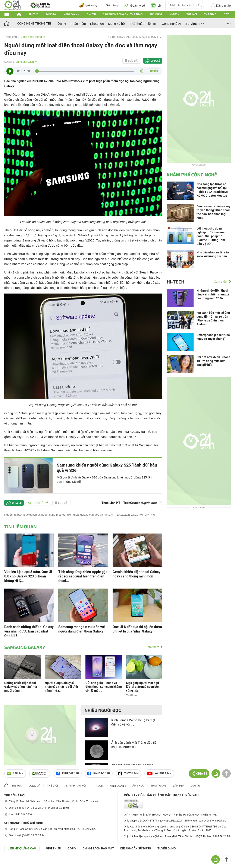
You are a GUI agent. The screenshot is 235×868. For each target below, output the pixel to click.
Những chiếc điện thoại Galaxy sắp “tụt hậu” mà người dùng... (21, 687)
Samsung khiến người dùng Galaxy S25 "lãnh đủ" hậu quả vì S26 (107, 468)
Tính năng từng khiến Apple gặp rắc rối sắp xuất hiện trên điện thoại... (83, 576)
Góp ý (72, 848)
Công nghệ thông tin (34, 23)
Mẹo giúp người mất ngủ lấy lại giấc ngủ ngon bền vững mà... (143, 687)
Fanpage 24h (68, 773)
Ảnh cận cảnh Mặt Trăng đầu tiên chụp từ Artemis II (135, 745)
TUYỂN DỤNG (167, 848)
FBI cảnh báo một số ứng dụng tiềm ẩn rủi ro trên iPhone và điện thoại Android (213, 318)
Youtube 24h (159, 773)
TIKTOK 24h (129, 773)
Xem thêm (152, 647)
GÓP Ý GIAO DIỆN (13, 862)
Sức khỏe (156, 15)
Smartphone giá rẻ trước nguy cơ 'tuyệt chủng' (213, 337)
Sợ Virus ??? (195, 24)
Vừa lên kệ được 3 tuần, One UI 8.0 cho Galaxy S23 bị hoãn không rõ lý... (28, 576)
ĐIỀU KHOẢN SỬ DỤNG (136, 848)
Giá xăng (112, 5)
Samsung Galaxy (26, 62)
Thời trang (158, 786)
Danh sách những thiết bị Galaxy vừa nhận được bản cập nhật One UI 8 (29, 631)
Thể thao (210, 15)
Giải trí (91, 15)
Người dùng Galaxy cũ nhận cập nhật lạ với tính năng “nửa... (61, 687)
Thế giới (192, 15)
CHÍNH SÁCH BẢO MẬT (98, 848)
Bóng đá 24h (99, 773)
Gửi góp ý (38, 503)
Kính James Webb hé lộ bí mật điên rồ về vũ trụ (133, 722)
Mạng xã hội (117, 24)
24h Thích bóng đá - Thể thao (123, 15)
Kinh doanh (72, 15)
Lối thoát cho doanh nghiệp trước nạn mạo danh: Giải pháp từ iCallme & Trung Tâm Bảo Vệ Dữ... (211, 236)
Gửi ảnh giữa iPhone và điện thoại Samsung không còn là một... (104, 687)
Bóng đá (51, 15)
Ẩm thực (138, 786)
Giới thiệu (54, 848)
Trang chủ (11, 37)
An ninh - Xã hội (75, 786)
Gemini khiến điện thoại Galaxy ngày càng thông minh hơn (137, 574)
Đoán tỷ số (134, 5)
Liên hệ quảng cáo (22, 848)
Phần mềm (78, 24)
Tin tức (33, 15)
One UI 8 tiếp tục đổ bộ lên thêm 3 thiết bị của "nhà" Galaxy (137, 629)
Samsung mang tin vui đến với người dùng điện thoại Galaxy (82, 629)
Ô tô (226, 15)
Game (62, 23)
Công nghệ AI (171, 24)
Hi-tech (174, 15)
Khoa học (97, 24)
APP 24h (15, 773)
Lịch (157, 5)
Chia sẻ (155, 61)
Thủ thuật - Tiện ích (144, 24)
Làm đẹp (179, 786)
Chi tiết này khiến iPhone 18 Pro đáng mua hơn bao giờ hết (213, 361)
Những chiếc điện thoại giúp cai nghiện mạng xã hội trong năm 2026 (213, 294)
